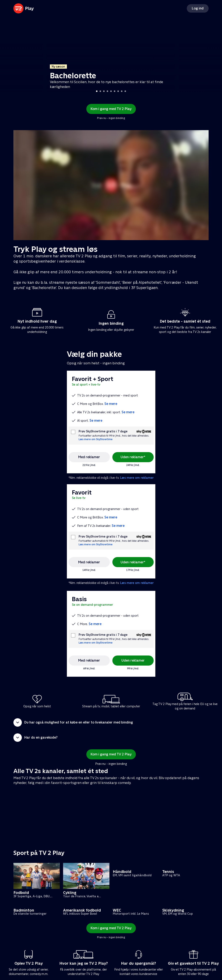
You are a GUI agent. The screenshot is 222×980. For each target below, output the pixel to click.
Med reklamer (89, 457)
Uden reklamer (133, 660)
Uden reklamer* (133, 457)
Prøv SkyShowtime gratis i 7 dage (103, 431)
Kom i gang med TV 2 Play (111, 109)
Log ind (198, 8)
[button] (111, 722)
